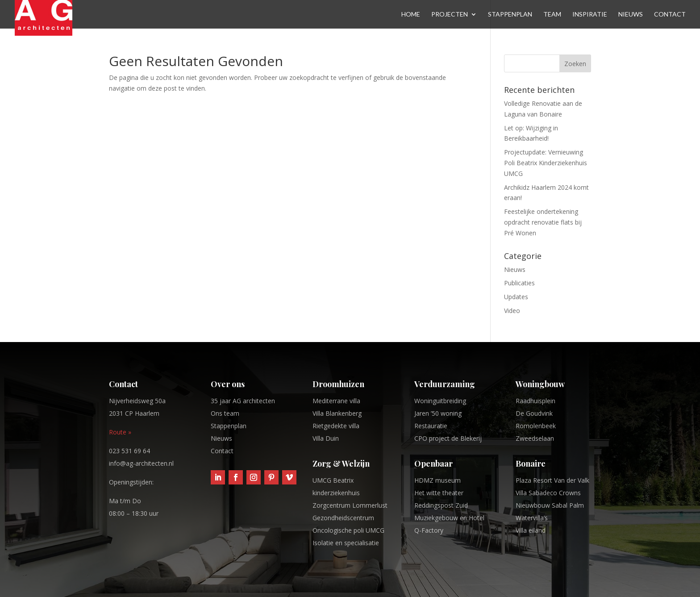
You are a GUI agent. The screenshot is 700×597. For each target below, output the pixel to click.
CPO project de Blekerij (448, 438)
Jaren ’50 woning (438, 413)
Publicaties (519, 283)
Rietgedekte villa (336, 426)
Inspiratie (590, 15)
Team (552, 15)
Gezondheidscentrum (343, 518)
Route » (120, 432)
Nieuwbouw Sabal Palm (550, 505)
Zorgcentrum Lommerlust (350, 505)
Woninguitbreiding (440, 401)
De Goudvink (534, 413)
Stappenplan (510, 15)
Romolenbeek (536, 426)
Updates (516, 297)
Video (512, 311)
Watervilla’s (532, 518)
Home (411, 15)
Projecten (450, 15)
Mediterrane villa (336, 401)
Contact (670, 15)
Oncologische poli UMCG (348, 530)
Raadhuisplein (535, 401)
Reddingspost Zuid (441, 505)
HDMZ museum (437, 480)
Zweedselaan (535, 438)
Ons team (225, 413)
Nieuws (631, 15)
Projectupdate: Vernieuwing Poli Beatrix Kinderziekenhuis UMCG (546, 163)
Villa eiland (531, 530)
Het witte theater (439, 493)
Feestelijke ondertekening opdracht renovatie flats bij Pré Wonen (543, 222)
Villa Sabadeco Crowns (548, 493)
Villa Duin (326, 438)
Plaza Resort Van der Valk (552, 480)
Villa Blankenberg (337, 413)
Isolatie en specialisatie (346, 543)
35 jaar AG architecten (243, 401)
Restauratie (431, 426)
